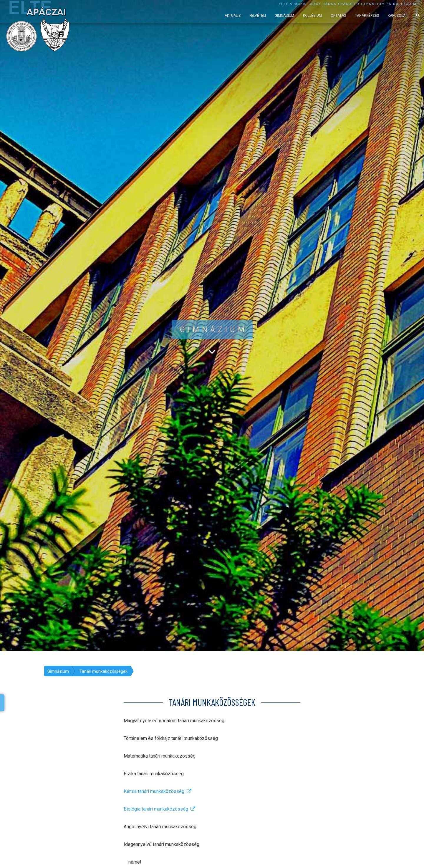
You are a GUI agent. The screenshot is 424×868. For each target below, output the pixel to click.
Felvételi (258, 16)
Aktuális (233, 16)
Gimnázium (284, 16)
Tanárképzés (367, 16)
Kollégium (312, 16)
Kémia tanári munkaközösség (158, 791)
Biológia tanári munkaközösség (159, 809)
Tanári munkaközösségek (103, 671)
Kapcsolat (397, 16)
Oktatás (338, 16)
